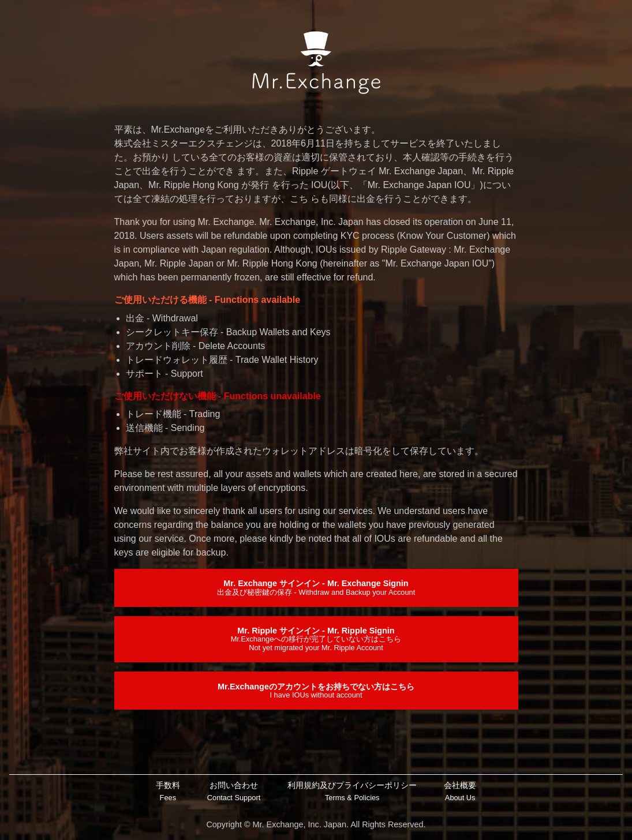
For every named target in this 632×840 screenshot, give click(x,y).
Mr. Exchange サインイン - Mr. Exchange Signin (316, 587)
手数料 (168, 792)
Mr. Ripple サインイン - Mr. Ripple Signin (316, 639)
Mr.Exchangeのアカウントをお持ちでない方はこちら (316, 691)
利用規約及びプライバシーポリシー (352, 792)
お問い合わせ (234, 792)
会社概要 (460, 792)
